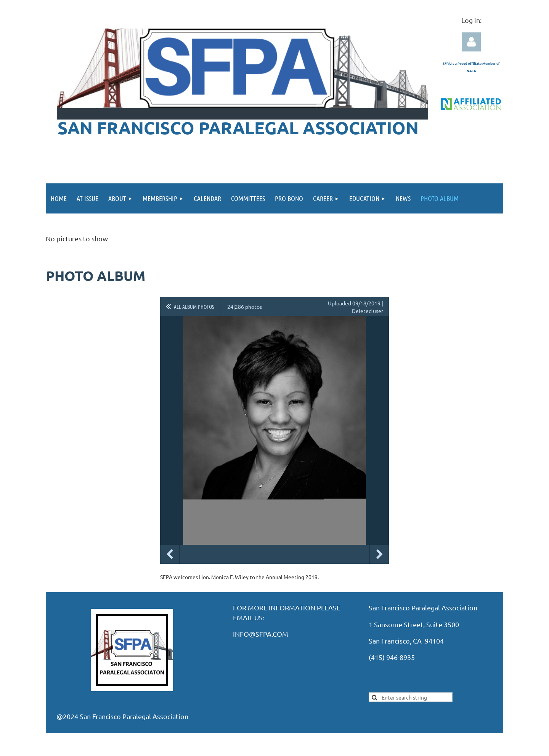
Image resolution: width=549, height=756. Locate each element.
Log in (471, 42)
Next (379, 554)
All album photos (194, 307)
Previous (170, 554)
